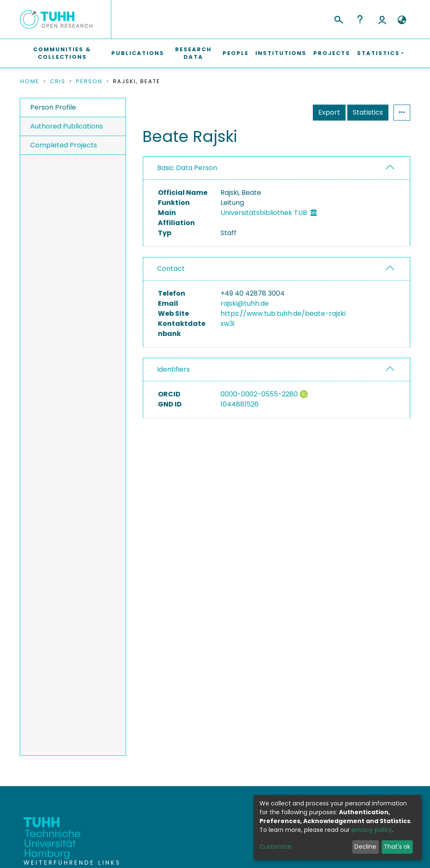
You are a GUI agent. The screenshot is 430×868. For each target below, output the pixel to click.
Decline (365, 847)
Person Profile (53, 107)
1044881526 (240, 404)
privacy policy (372, 830)
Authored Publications (67, 126)
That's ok (397, 847)
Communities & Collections (62, 53)
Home (30, 81)
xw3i (227, 324)
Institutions (281, 53)
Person (89, 81)
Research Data (193, 53)
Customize (275, 847)
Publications (138, 53)
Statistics (368, 112)
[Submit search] (338, 18)
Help (360, 19)
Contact (171, 269)
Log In (382, 19)
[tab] (277, 168)
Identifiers (173, 369)
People (236, 53)
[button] (402, 20)
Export (329, 112)
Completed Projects (64, 145)
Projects (332, 53)
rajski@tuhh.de (245, 303)
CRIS (58, 81)
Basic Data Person (187, 168)
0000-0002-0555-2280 (259, 394)
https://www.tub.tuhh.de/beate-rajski (283, 313)
